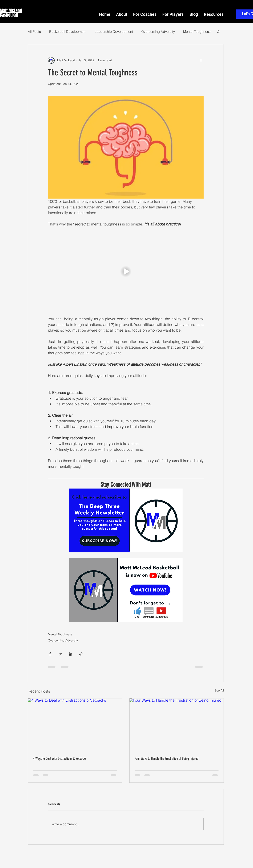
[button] (214, 12)
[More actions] (201, 60)
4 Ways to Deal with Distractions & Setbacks (60, 759)
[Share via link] (81, 654)
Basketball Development (68, 32)
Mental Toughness (197, 32)
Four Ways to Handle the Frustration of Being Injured (166, 759)
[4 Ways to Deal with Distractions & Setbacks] (75, 725)
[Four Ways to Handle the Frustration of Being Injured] (177, 725)
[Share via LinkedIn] (71, 654)
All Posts (34, 32)
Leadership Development (114, 32)
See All (219, 690)
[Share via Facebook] (50, 654)
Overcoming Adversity (158, 32)
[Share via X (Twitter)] (60, 654)
